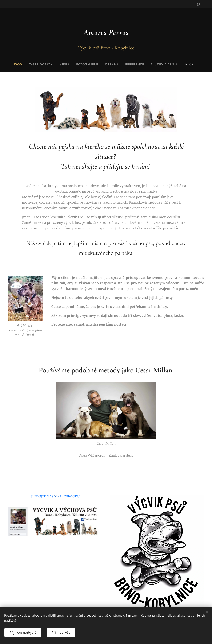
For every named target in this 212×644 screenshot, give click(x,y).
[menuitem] (29, 65)
